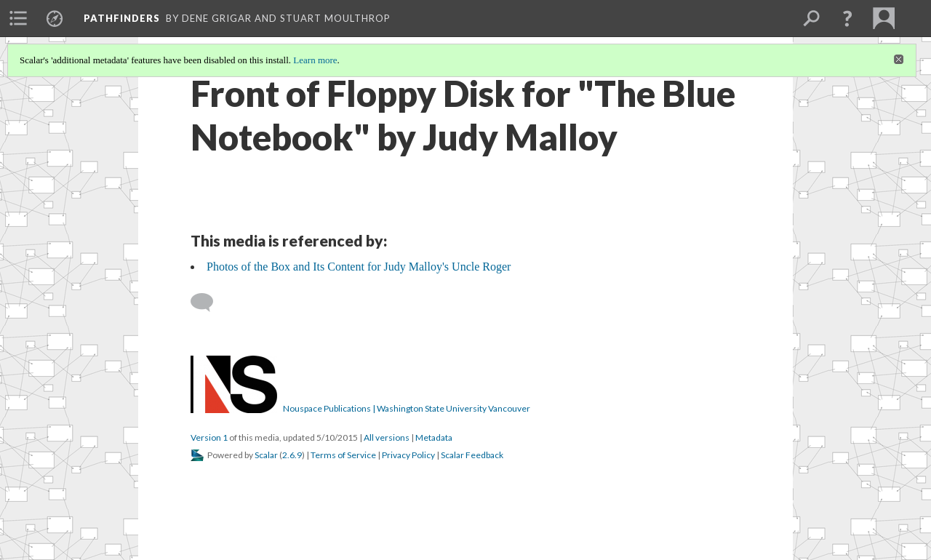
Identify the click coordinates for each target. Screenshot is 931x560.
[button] (847, 18)
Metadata (434, 437)
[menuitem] (18, 18)
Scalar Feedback (472, 455)
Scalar (266, 455)
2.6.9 (292, 455)
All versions (387, 437)
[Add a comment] (208, 303)
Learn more (315, 60)
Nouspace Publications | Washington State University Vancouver (407, 408)
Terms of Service (343, 455)
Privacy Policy (408, 455)
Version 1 (209, 437)
